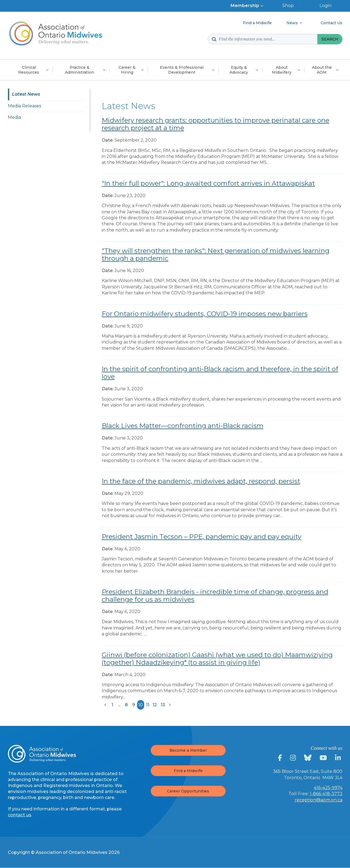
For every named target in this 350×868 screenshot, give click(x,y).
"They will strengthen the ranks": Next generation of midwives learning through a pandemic (216, 255)
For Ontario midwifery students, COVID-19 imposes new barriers (205, 314)
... (119, 705)
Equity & (239, 70)
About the (322, 70)
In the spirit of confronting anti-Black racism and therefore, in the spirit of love (220, 373)
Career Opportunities (188, 791)
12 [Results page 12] (155, 705)
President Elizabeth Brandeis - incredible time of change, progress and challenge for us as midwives (215, 596)
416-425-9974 (328, 788)
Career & (127, 70)
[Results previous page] (105, 705)
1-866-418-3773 (326, 794)
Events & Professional (182, 70)
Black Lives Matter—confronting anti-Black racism (183, 426)
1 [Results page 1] (112, 705)
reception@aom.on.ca (319, 800)
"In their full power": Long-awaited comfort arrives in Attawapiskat (208, 183)
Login (326, 6)
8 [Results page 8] (126, 705)
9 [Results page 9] (134, 705)
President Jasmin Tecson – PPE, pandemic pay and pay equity (202, 537)
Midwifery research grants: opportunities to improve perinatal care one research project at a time (216, 124)
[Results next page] (170, 705)
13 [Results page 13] (163, 705)
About (282, 70)
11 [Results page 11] (148, 705)
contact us (20, 815)
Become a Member (188, 750)
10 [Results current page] (140, 705)
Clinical (29, 70)
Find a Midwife (188, 771)
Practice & (80, 70)
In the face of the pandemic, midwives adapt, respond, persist (201, 481)
